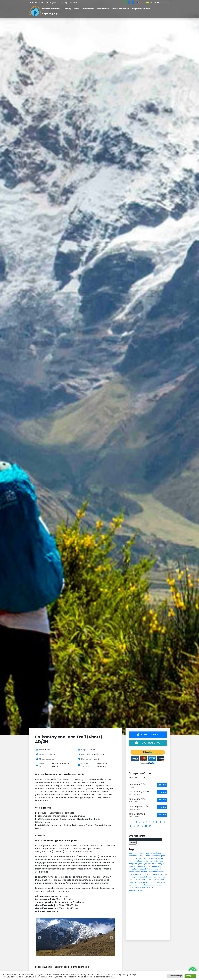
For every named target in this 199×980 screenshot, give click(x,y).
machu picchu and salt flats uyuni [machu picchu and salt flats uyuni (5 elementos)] (142, 872)
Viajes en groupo (50, 14)
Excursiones (103, 9)
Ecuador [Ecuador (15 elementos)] (142, 861)
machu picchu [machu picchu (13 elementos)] (157, 869)
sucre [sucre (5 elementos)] (149, 882)
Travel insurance (148, 743)
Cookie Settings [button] (175, 976)
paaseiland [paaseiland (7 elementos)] (157, 874)
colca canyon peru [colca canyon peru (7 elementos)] (140, 858)
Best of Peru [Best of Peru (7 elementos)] (139, 856)
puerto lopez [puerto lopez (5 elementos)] (139, 877)
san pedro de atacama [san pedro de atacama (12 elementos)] (138, 880)
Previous (39, 937)
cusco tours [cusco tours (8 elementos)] (133, 861)
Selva (77, 9)
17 (150, 826)
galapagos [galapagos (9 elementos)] (133, 864)
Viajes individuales (141, 9)
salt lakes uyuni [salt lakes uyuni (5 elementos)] (159, 877)
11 (164, 822)
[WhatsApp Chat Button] (193, 971)
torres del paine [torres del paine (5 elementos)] (150, 885)
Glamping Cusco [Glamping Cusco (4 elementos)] (143, 866)
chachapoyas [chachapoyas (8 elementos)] (149, 856)
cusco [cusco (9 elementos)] (161, 858)
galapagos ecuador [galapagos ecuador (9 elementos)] (146, 864)
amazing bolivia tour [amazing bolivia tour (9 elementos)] (148, 853)
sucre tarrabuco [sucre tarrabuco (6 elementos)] (158, 882)
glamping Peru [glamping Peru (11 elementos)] (156, 866)
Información (88, 9)
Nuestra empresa (51, 9)
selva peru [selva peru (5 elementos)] (143, 882)
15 (142, 826)
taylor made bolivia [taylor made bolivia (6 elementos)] (136, 885)
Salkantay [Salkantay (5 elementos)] (148, 877)
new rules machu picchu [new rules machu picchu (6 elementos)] (142, 874)
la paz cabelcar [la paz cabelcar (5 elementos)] (144, 869)
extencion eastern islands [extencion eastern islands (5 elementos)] (155, 861)
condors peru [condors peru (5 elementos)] (153, 858)
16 (146, 826)
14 (138, 826)
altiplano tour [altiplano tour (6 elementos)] (134, 853)
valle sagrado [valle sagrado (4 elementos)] (141, 888)
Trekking (67, 9)
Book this (162, 785)
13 (134, 826)
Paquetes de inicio (120, 9)
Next (111, 937)
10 (160, 822)
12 (130, 826)
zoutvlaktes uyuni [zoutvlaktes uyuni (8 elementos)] (135, 890)
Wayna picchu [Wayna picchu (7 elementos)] (153, 888)
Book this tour (148, 735)
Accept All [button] (190, 976)
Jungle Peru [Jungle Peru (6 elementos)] (133, 869)
